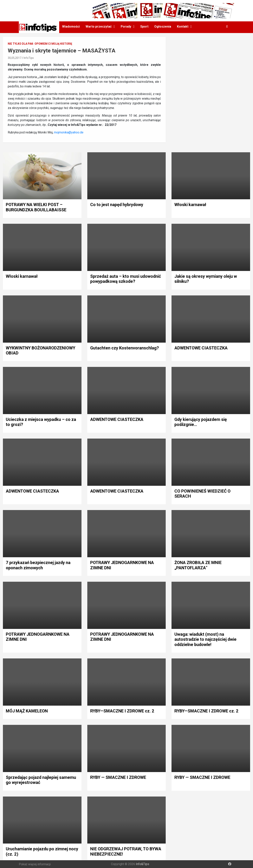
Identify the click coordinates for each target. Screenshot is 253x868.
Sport (144, 27)
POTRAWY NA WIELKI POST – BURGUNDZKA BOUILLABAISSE (36, 207)
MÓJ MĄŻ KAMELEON (27, 711)
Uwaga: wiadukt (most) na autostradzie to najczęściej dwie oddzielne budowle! (205, 639)
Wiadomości (71, 27)
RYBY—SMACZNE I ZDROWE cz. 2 (122, 711)
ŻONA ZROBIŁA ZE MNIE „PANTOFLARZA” (198, 565)
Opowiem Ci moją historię (53, 44)
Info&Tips (143, 864)
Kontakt (183, 27)
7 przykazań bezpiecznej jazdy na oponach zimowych (38, 565)
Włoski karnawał (190, 205)
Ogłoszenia (163, 27)
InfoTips (29, 58)
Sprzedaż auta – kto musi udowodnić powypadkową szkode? (126, 279)
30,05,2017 (15, 58)
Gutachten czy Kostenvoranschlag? (125, 348)
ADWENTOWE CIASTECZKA (201, 348)
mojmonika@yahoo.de (69, 132)
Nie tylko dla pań (20, 44)
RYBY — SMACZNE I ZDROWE (118, 777)
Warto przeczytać (99, 27)
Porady (126, 27)
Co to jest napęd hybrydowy (117, 205)
